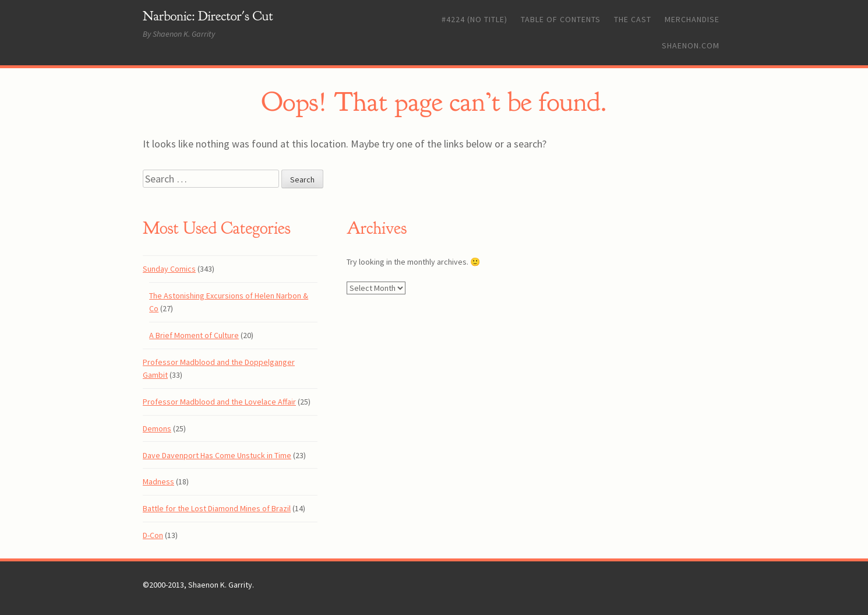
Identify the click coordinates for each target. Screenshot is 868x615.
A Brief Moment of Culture (194, 335)
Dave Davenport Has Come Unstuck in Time (217, 455)
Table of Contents (561, 19)
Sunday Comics (169, 269)
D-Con (153, 535)
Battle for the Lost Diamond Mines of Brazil (217, 508)
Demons (157, 428)
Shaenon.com (691, 45)
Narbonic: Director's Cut (208, 16)
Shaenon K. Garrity (220, 585)
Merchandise (692, 19)
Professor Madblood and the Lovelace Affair (219, 402)
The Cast (633, 19)
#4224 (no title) (474, 19)
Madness (158, 482)
